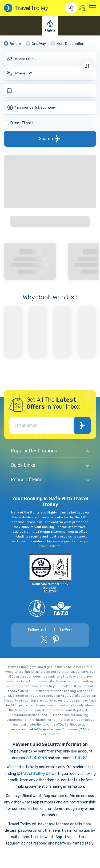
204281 (80, 758)
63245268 (37, 758)
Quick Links (23, 465)
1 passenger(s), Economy (35, 107)
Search (46, 139)
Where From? (26, 59)
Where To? (23, 73)
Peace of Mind (27, 480)
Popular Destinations (34, 451)
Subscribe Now (82, 426)
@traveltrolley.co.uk (37, 773)
